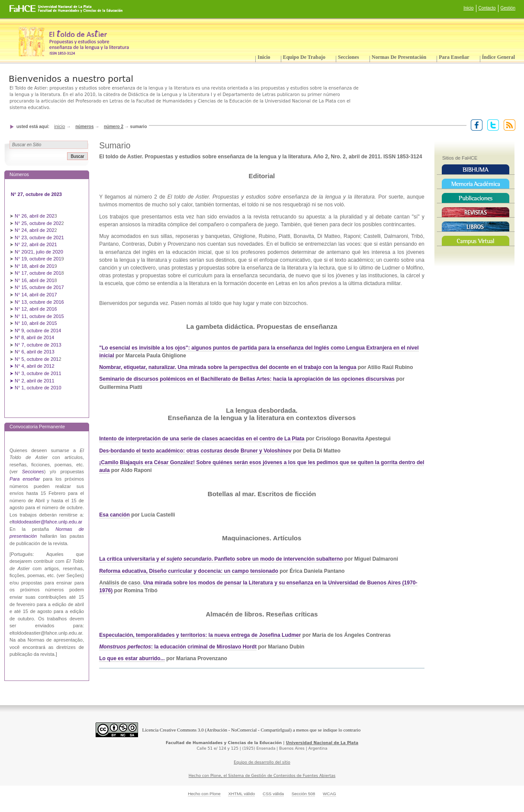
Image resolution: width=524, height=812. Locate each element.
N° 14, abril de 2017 (37, 295)
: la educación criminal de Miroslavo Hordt (178, 647)
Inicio (468, 8)
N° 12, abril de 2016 (37, 309)
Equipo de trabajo (304, 57)
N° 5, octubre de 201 (37, 359)
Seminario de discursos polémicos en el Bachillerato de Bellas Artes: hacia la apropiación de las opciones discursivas (247, 379)
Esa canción (114, 515)
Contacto (487, 8)
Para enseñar (454, 57)
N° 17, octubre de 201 (38, 273)
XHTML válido (241, 794)
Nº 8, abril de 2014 (34, 337)
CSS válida (273, 794)
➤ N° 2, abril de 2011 (32, 381)
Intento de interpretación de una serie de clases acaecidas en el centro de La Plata (202, 439)
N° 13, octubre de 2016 (40, 302)
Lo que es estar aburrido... (132, 658)
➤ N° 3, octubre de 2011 (35, 373)
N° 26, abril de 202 (35, 216)
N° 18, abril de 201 (35, 266)
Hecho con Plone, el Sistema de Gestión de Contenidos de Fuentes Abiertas (262, 776)
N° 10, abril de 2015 (36, 323)
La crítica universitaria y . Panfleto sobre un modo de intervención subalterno (221, 559)
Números (84, 127)
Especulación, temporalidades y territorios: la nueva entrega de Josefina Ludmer (200, 635)
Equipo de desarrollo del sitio (262, 762)
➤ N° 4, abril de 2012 (32, 366)
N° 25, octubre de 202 (38, 223)
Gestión (508, 8)
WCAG (330, 794)
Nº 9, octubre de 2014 (38, 331)
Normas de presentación (399, 57)
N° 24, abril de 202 (35, 230)
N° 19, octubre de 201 (38, 259)
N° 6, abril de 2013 (35, 352)
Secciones (349, 57)
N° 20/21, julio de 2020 (40, 252)
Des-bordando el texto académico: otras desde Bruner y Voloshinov (195, 451)
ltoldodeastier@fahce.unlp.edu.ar (47, 522)
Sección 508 (304, 794)
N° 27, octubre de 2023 (37, 194)
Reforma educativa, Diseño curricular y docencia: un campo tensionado (189, 571)
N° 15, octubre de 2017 (39, 287)
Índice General (498, 57)
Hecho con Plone (204, 794)
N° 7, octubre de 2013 (38, 345)
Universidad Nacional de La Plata (322, 743)
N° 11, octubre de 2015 (39, 316)
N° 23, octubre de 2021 (39, 238)
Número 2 (114, 127)
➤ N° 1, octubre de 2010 (35, 388)
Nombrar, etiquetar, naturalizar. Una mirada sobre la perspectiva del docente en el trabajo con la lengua (228, 367)
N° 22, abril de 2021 (36, 244)
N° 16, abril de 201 (35, 280)
